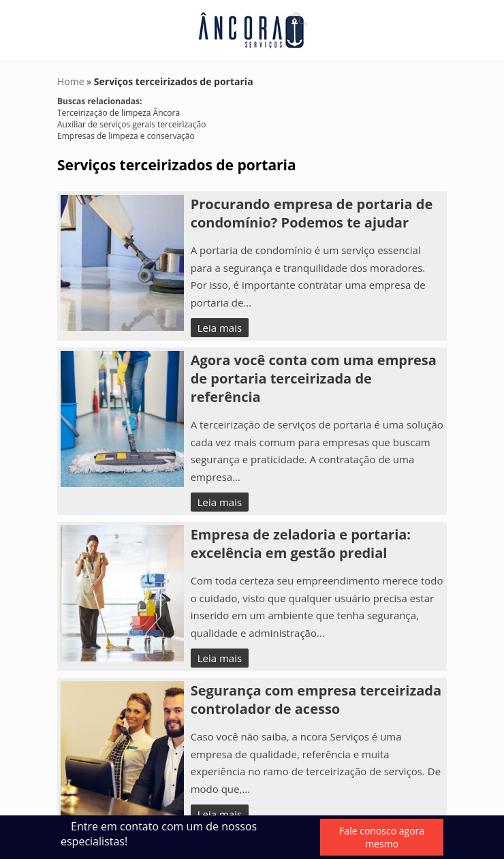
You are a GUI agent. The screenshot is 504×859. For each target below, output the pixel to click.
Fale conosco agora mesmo (382, 837)
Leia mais (220, 328)
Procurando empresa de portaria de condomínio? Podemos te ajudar (312, 213)
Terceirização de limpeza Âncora (119, 113)
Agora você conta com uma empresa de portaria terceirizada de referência (314, 378)
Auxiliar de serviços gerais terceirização (131, 124)
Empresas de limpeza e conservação (126, 136)
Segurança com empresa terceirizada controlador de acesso (316, 700)
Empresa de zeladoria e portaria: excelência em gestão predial (301, 544)
